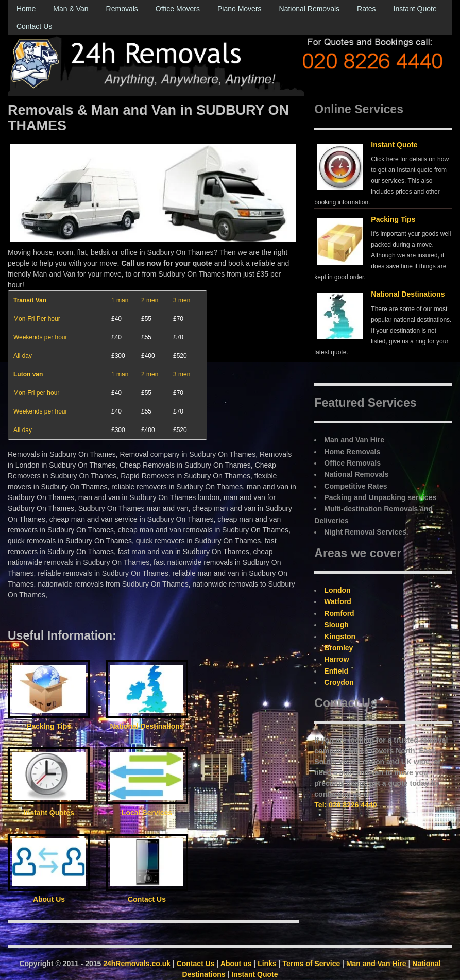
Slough (336, 625)
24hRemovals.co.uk (137, 964)
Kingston (340, 637)
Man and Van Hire (376, 964)
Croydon (339, 682)
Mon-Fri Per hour (37, 319)
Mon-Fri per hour (36, 393)
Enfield (336, 671)
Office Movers (178, 9)
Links (267, 964)
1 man (120, 300)
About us (236, 964)
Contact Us (34, 26)
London (337, 590)
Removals (122, 9)
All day (23, 356)
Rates (367, 9)
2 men (150, 300)
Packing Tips (393, 219)
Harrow (336, 659)
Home (26, 9)
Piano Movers (240, 9)
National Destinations (408, 294)
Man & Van (71, 9)
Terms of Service (311, 964)
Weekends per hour (40, 337)
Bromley (338, 648)
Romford (339, 613)
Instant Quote (415, 9)
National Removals (310, 9)
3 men (182, 300)
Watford (337, 601)
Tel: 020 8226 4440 (345, 805)
